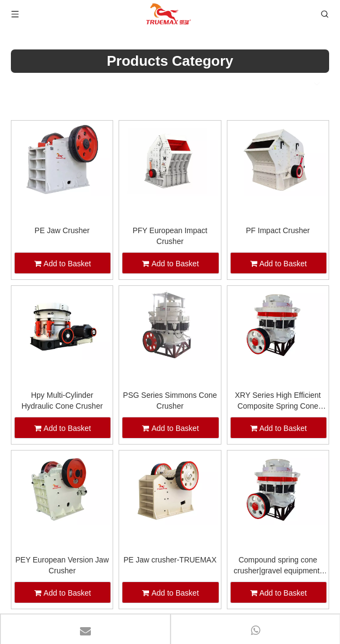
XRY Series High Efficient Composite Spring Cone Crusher (278, 401)
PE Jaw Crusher (62, 230)
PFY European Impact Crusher (170, 236)
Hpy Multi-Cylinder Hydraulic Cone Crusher (62, 401)
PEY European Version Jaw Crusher (62, 565)
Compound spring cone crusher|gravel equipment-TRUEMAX (278, 566)
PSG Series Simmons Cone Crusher (170, 401)
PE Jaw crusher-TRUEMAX (170, 560)
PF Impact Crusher (278, 230)
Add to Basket (63, 264)
